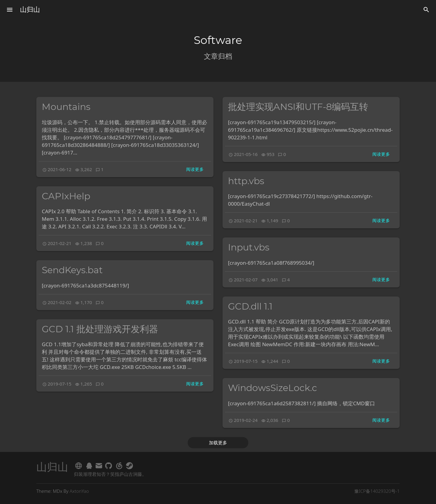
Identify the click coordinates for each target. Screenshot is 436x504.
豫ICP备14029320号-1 (377, 491)
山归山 (30, 10)
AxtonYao (79, 491)
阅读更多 (195, 169)
